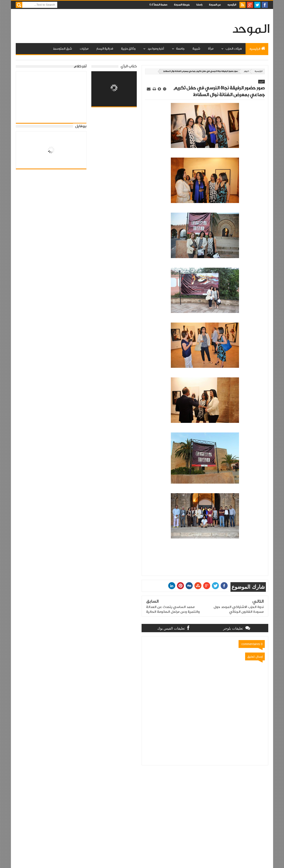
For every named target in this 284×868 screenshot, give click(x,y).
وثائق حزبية (128, 49)
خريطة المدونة (182, 5)
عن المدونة (215, 5)
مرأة (211, 49)
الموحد (251, 29)
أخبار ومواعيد (156, 49)
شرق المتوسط (62, 49)
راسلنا (199, 5)
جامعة (180, 49)
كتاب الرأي (129, 66)
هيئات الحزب (234, 49)
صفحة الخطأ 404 (158, 5)
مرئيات (84, 49)
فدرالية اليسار (105, 49)
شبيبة (196, 49)
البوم (246, 71)
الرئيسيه (232, 5)
